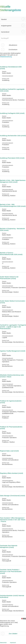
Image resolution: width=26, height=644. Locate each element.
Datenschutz (3, 643)
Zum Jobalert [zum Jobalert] (13, 634)
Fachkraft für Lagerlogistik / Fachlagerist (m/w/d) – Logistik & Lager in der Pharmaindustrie (13, 327)
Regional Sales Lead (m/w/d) (9, 451)
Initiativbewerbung (6, 57)
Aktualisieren (13, 45)
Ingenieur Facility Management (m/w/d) (13, 351)
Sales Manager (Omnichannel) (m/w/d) (13, 496)
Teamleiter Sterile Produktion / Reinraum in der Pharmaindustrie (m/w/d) (11, 571)
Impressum (13, 643)
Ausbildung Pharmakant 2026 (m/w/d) (12, 158)
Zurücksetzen (13, 50)
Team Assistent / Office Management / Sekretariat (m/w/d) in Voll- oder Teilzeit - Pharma (13, 520)
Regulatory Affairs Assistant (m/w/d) (11, 473)
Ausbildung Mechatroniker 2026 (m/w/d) (13, 136)
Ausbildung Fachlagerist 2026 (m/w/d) (12, 113)
